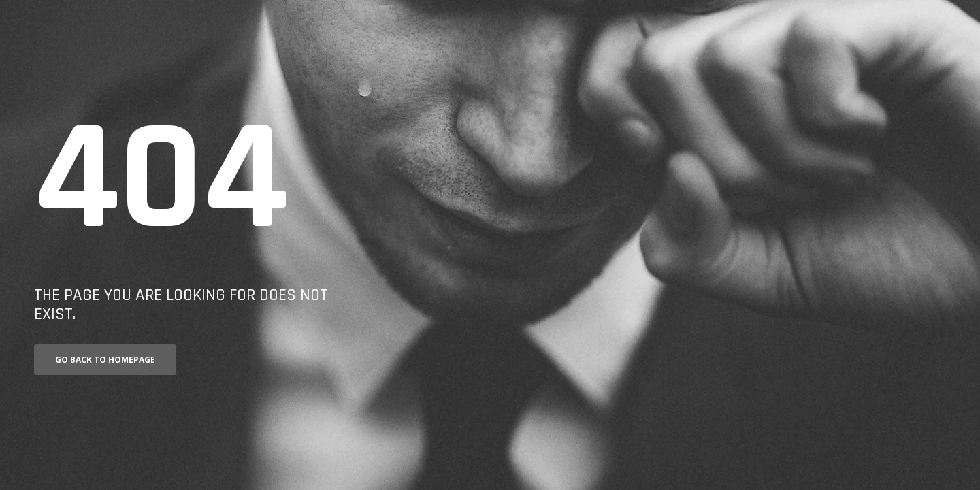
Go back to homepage (105, 360)
